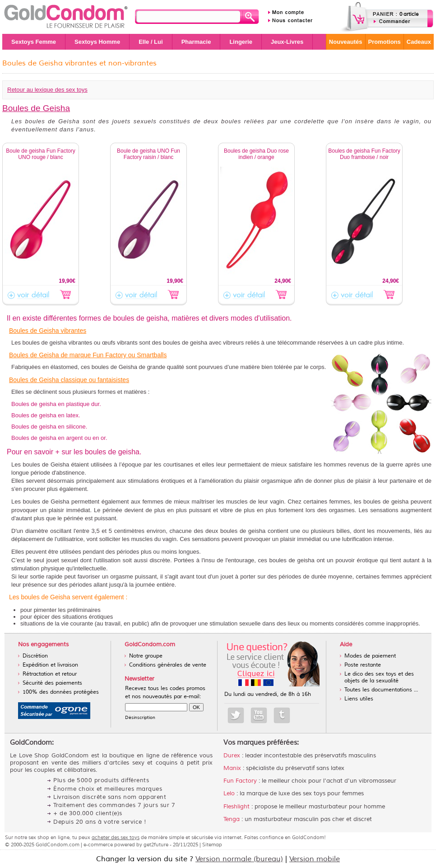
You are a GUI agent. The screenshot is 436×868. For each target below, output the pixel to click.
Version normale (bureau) (239, 859)
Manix (232, 768)
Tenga (232, 819)
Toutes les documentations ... (381, 690)
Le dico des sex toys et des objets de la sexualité (379, 677)
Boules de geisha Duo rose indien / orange (256, 154)
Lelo (229, 793)
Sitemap (212, 845)
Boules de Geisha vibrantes (48, 331)
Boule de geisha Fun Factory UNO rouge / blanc (40, 154)
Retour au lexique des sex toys (47, 90)
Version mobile (315, 859)
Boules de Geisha (36, 108)
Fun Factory (240, 781)
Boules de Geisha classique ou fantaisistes (69, 380)
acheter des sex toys (116, 837)
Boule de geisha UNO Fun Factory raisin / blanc (148, 154)
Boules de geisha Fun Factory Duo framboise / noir (364, 154)
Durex (232, 756)
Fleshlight (237, 807)
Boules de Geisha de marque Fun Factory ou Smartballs (88, 355)
